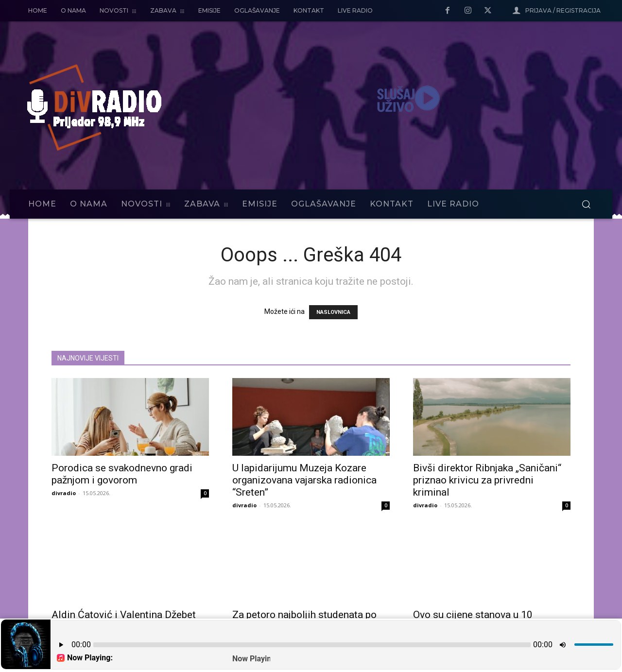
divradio (64, 493)
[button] (586, 204)
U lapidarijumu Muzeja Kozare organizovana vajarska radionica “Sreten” (304, 480)
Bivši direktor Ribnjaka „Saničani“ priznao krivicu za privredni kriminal (487, 480)
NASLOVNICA (333, 312)
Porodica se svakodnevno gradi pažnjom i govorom (122, 474)
